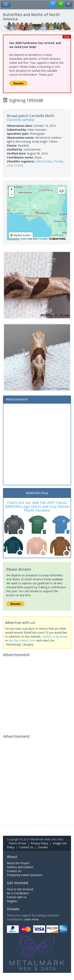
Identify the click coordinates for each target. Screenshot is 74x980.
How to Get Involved (20, 889)
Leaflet (23, 239)
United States (44, 161)
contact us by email (54, 636)
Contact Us (26, 847)
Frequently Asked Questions (25, 875)
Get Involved (17, 883)
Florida (59, 161)
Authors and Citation (20, 867)
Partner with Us (17, 897)
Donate (43, 847)
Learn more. (31, 919)
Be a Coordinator (18, 893)
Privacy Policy (39, 843)
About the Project (18, 863)
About (12, 857)
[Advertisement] (37, 444)
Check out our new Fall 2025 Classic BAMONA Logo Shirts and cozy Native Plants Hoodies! (37, 506)
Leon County (15, 165)
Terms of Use (17, 843)
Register (12, 901)
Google (44, 239)
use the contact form (22, 640)
